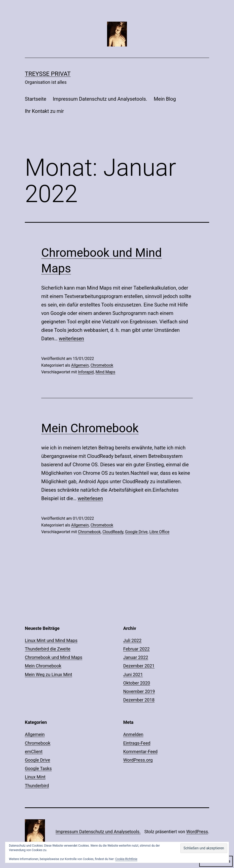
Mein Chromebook (90, 428)
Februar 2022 (136, 649)
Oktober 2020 (137, 683)
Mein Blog (165, 99)
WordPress (197, 832)
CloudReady (113, 532)
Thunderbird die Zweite (48, 649)
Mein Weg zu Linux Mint (48, 674)
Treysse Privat (48, 74)
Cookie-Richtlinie (126, 859)
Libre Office (159, 532)
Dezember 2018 (139, 700)
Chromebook (102, 365)
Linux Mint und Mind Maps (51, 640)
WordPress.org (138, 760)
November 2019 (139, 691)
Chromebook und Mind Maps (54, 657)
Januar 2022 (136, 657)
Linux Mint (35, 777)
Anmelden (133, 734)
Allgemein (80, 365)
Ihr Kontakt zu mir (44, 111)
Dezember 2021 (139, 666)
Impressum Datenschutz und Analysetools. (100, 99)
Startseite (36, 99)
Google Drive (136, 532)
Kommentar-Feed (140, 752)
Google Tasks (38, 768)
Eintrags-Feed (137, 743)
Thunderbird (37, 786)
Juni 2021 (133, 674)
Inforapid (86, 372)
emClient (34, 752)
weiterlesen (72, 339)
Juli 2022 (132, 640)
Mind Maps (106, 372)
